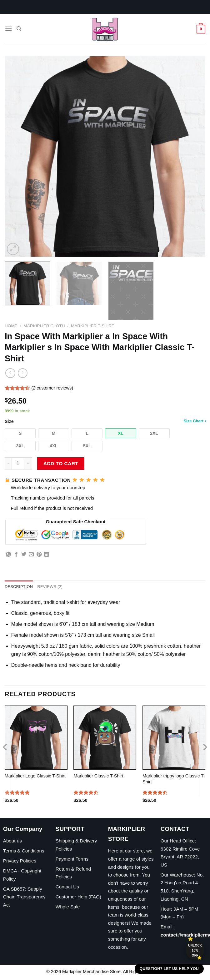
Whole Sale (68, 907)
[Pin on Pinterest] (39, 555)
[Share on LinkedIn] (47, 555)
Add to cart (61, 463)
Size (105, 421)
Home (11, 326)
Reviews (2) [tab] (50, 587)
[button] (20, 433)
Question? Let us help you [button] (169, 969)
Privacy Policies (20, 861)
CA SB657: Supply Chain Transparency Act (24, 897)
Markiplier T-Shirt (93, 326)
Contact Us (67, 887)
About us (12, 841)
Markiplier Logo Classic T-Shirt (35, 776)
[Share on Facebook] (16, 555)
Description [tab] (19, 587)
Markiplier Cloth (44, 326)
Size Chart (195, 421)
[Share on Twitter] (24, 555)
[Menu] (8, 29)
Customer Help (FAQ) (78, 897)
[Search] (19, 29)
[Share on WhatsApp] (8, 555)
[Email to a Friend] (31, 555)
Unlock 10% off (195, 950)
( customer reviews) (52, 388)
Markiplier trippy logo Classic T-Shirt (174, 779)
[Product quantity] (18, 464)
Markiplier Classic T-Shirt (98, 776)
